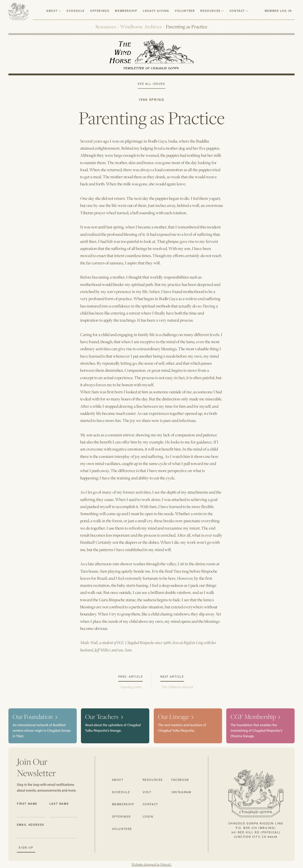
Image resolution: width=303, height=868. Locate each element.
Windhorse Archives (141, 27)
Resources (106, 27)
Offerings (100, 11)
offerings (122, 817)
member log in (278, 11)
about (52, 11)
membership (123, 804)
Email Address (31, 825)
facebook (180, 780)
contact (237, 11)
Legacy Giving (156, 11)
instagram (181, 792)
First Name (27, 804)
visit (147, 792)
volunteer (185, 11)
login (148, 817)
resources (210, 11)
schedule (76, 11)
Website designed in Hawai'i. (151, 864)
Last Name (59, 804)
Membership (126, 11)
